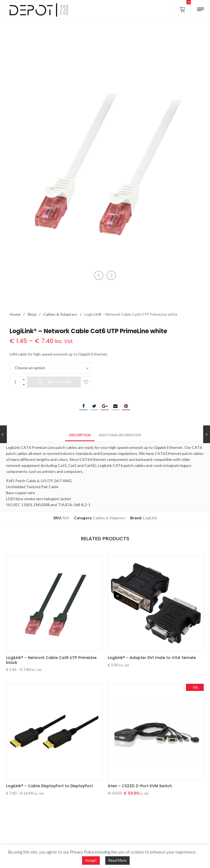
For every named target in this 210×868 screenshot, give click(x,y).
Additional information (120, 435)
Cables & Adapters (60, 314)
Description (80, 435)
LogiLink (150, 518)
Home (15, 314)
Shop (32, 314)
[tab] (80, 435)
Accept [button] (91, 860)
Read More (117, 860)
